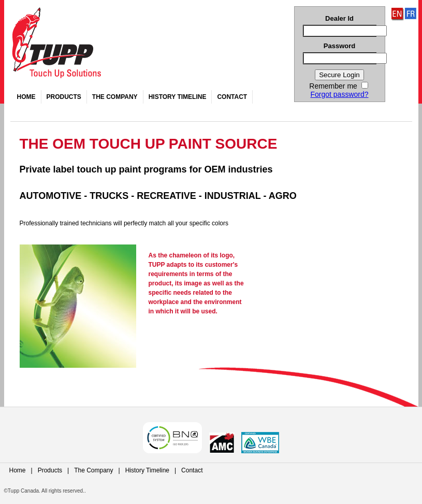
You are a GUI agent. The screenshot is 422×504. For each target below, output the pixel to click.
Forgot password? (339, 94)
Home (26, 97)
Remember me (338, 86)
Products (64, 97)
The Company (115, 97)
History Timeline (178, 97)
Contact (232, 97)
